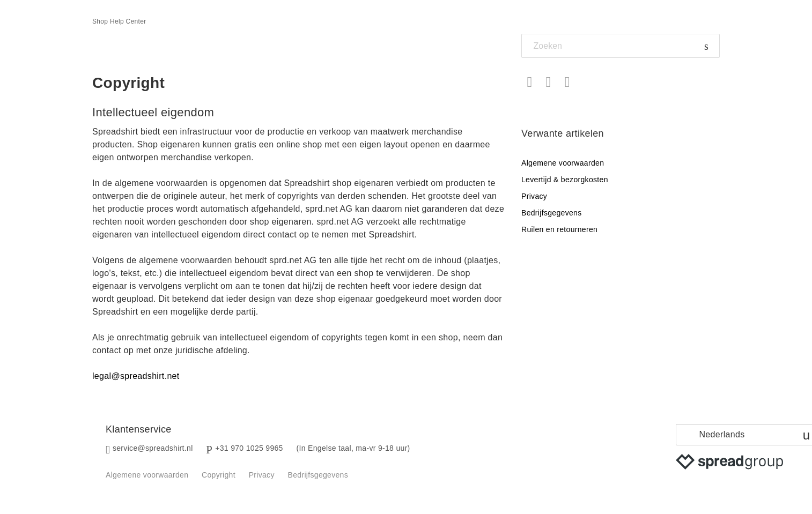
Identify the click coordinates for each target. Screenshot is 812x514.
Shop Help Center (119, 21)
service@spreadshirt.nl (153, 448)
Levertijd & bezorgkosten (565, 180)
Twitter (548, 82)
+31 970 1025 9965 (249, 448)
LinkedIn (567, 82)
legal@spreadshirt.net (136, 376)
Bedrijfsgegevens (552, 213)
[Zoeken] (621, 46)
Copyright (219, 475)
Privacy (534, 196)
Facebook (530, 82)
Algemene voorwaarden (563, 163)
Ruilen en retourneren (559, 229)
